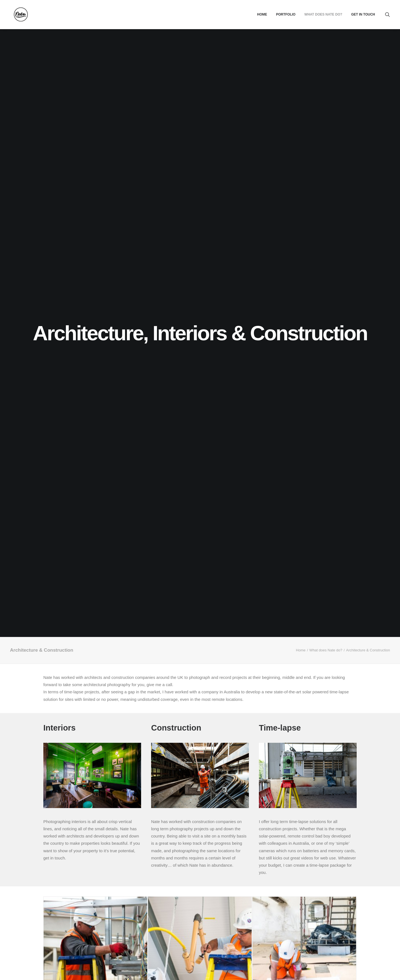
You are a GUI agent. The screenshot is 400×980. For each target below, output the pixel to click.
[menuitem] (262, 14)
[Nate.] (17, 14)
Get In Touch (363, 14)
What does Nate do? (323, 14)
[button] (387, 14)
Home (262, 14)
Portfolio (286, 14)
